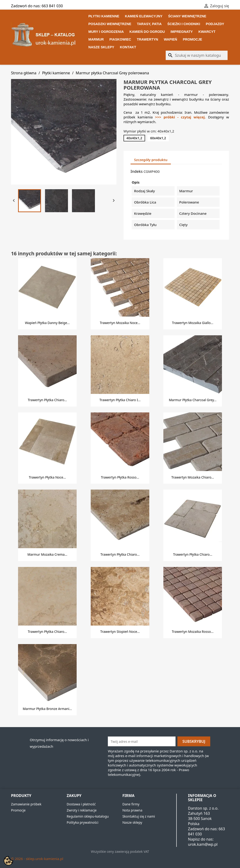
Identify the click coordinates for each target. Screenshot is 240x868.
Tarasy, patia (149, 24)
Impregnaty (182, 32)
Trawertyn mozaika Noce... (120, 323)
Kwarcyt (207, 32)
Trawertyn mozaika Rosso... (193, 632)
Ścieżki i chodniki (184, 24)
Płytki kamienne (104, 16)
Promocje (192, 39)
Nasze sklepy (101, 47)
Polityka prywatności (83, 822)
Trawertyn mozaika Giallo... (193, 323)
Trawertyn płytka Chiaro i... (120, 400)
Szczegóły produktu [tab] (151, 160)
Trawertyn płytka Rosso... (120, 477)
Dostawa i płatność (81, 804)
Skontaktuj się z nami (139, 816)
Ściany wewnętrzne (187, 16)
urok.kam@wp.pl (203, 844)
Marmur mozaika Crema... (47, 554)
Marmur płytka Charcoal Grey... (193, 400)
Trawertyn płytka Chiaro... (47, 400)
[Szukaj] (197, 55)
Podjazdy (215, 24)
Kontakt (128, 47)
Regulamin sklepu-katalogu (88, 816)
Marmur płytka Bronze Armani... (47, 709)
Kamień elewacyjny (144, 16)
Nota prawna (132, 810)
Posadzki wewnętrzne (110, 24)
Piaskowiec (120, 39)
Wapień (171, 39)
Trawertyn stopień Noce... (120, 632)
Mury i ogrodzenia (106, 32)
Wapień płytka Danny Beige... (47, 323)
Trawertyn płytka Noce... (47, 477)
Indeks (137, 171)
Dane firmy (131, 804)
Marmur (96, 39)
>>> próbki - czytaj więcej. (182, 117)
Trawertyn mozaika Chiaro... (193, 477)
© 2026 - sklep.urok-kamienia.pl (37, 859)
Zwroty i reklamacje (82, 810)
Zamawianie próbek (26, 804)
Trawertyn (148, 39)
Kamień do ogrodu (147, 32)
